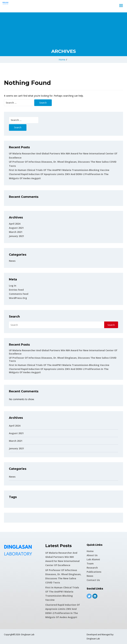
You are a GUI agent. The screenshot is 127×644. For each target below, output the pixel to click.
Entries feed (16, 290)
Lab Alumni (93, 559)
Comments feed (19, 294)
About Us (92, 555)
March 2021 (16, 232)
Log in (13, 286)
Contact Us (93, 580)
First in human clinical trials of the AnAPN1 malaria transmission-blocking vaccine (59, 170)
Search (14, 317)
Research (92, 568)
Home (62, 60)
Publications (94, 572)
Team (90, 563)
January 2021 (16, 236)
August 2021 (16, 228)
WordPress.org (18, 298)
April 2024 (15, 224)
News (12, 261)
